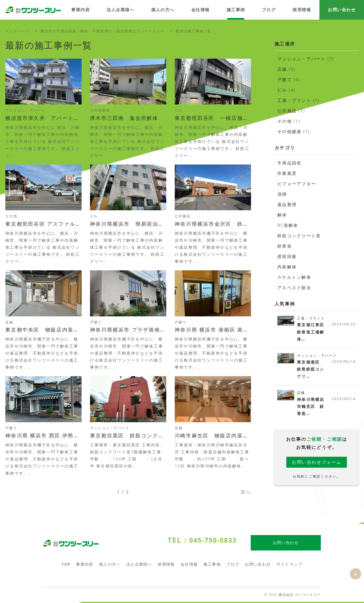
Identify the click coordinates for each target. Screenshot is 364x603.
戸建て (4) (289, 79)
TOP (66, 565)
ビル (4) (286, 90)
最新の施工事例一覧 (193, 31)
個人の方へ (110, 565)
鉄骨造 (285, 246)
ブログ (233, 565)
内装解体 (287, 267)
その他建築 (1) (294, 131)
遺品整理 (287, 204)
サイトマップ (289, 565)
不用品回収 (289, 163)
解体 (282, 215)
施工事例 (212, 565)
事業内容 (85, 565)
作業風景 (287, 173)
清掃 (282, 194)
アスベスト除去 (294, 287)
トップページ (17, 31)
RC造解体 (288, 225)
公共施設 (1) (291, 111)
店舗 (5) (286, 69)
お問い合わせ (258, 565)
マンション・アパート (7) (306, 59)
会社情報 (189, 565)
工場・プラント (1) (299, 100)
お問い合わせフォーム (317, 463)
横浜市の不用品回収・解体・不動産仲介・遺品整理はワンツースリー (103, 31)
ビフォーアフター (297, 184)
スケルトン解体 (294, 277)
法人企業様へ (139, 565)
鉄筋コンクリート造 (299, 236)
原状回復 (287, 256)
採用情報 (166, 565)
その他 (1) (289, 121)
